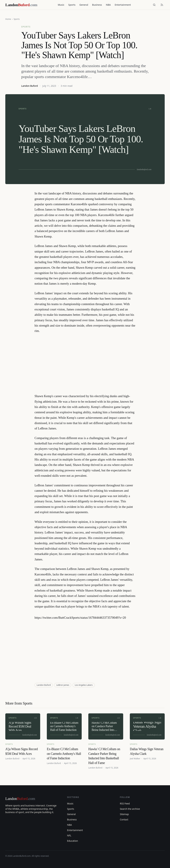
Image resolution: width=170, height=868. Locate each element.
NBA (108, 5)
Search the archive (130, 809)
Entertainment (123, 5)
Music (61, 5)
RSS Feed (125, 804)
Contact (124, 819)
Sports (72, 5)
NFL (69, 835)
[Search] (154, 5)
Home (8, 19)
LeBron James (63, 685)
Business (97, 5)
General (84, 5)
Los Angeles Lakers (84, 685)
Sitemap (124, 814)
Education (72, 841)
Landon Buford (30, 86)
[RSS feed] (162, 5)
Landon (20, 799)
